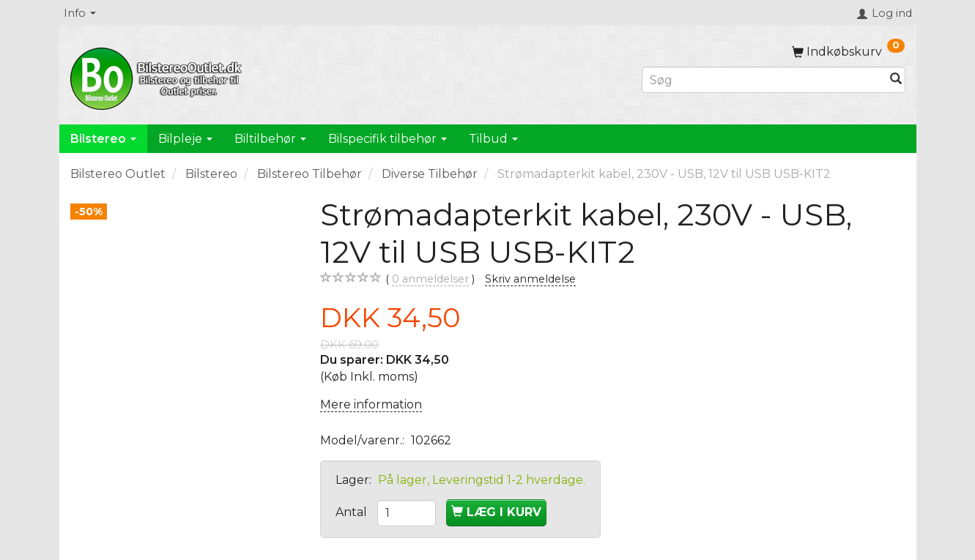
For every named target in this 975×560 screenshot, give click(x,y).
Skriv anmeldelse (530, 279)
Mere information (371, 404)
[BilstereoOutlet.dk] (158, 76)
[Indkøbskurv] (848, 52)
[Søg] (896, 80)
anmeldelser (430, 279)
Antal (353, 512)
